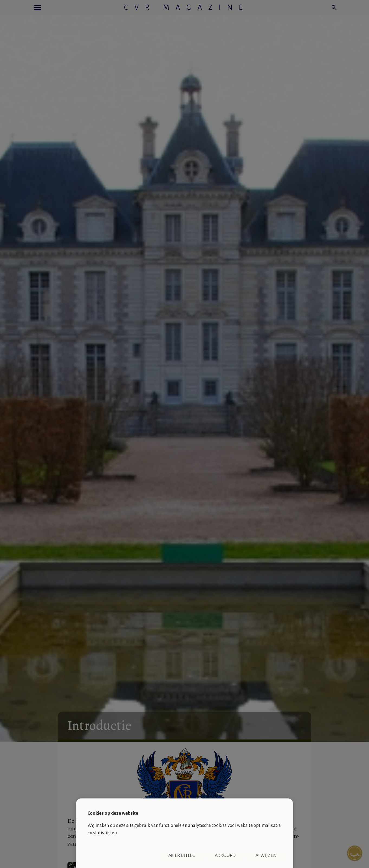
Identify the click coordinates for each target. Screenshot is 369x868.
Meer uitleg (182, 856)
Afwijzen (266, 856)
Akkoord (225, 856)
